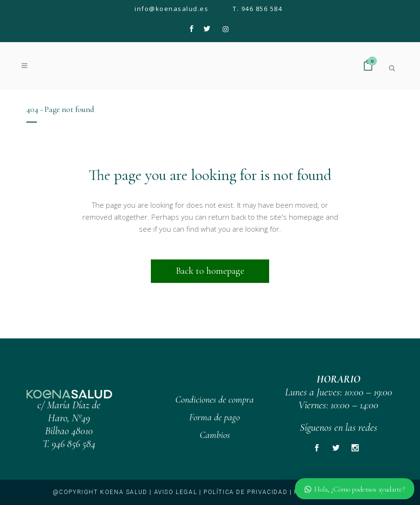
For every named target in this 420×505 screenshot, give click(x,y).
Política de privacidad (245, 492)
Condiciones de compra (215, 400)
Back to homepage (210, 271)
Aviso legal (176, 492)
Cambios (215, 435)
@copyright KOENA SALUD (100, 492)
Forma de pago (215, 417)
